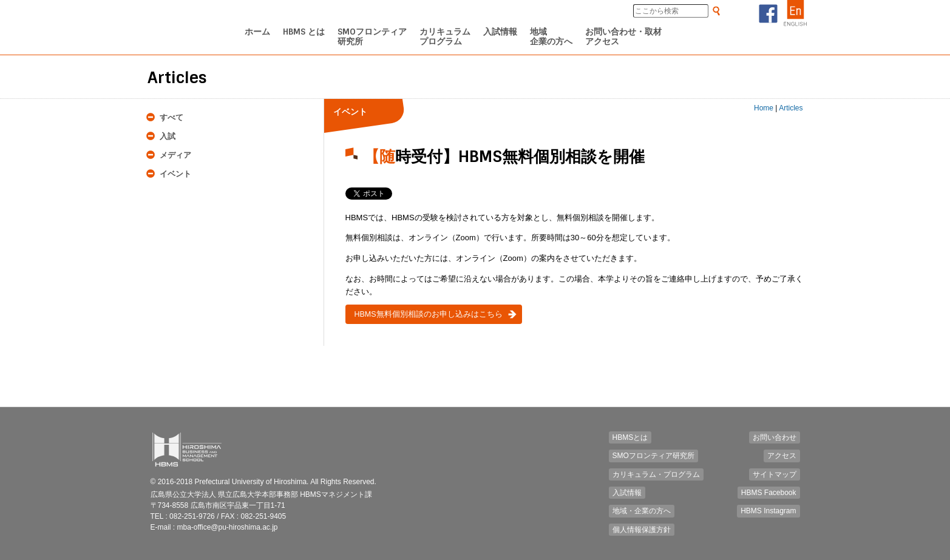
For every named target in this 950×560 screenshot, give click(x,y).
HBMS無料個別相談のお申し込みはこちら (429, 314)
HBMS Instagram (768, 511)
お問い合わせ (775, 437)
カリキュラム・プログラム (656, 474)
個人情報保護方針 (642, 530)
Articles (791, 108)
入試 (168, 136)
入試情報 (627, 493)
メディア (175, 155)
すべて (171, 117)
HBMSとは (630, 437)
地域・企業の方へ (642, 511)
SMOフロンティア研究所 (653, 456)
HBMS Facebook (769, 493)
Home (764, 108)
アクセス (782, 456)
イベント (175, 174)
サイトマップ (775, 474)
